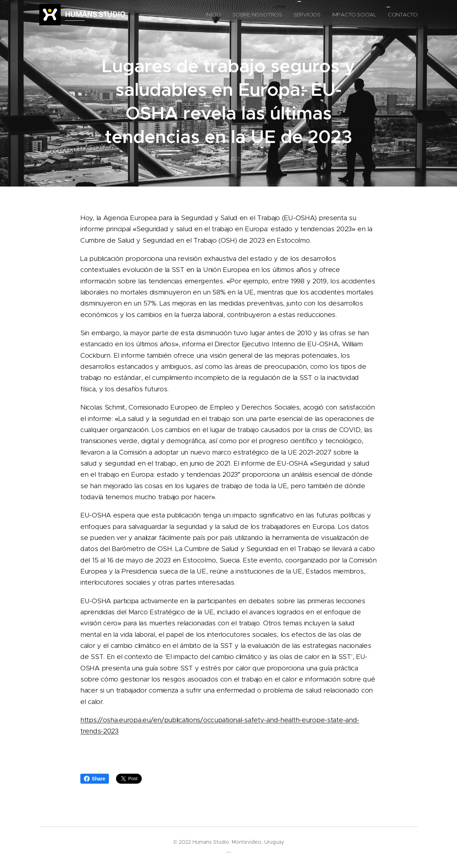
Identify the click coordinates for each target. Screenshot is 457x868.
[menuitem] (231, 15)
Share (95, 779)
